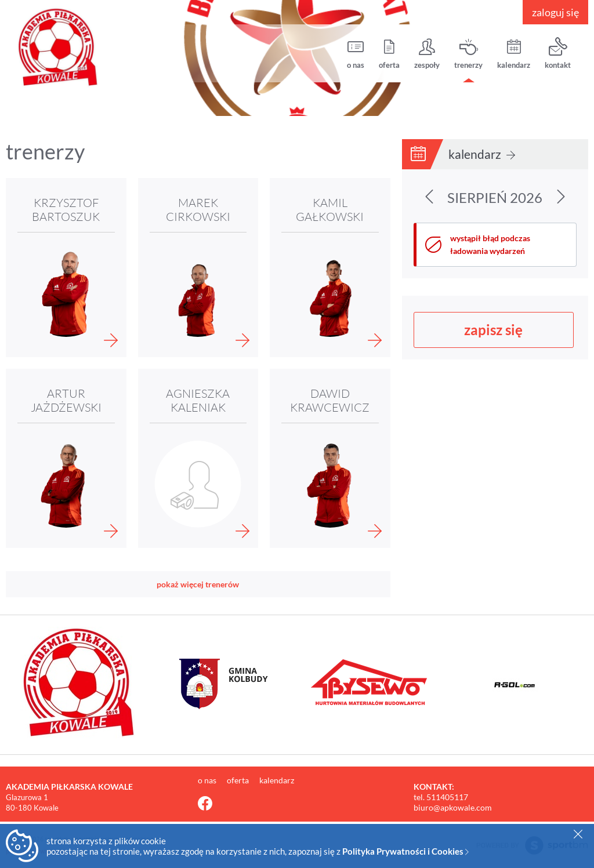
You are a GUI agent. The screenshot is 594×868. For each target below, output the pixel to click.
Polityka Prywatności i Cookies (405, 851)
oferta (389, 54)
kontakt (558, 54)
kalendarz (514, 54)
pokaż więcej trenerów (198, 584)
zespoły (427, 54)
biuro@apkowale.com (453, 807)
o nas (356, 54)
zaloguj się (555, 12)
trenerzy (468, 54)
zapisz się (493, 330)
